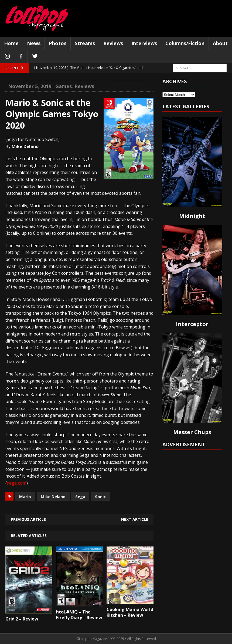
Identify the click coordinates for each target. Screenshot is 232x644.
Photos (58, 43)
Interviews (144, 43)
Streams (85, 43)
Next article (135, 519)
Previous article (28, 519)
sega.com (17, 483)
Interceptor (192, 324)
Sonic (100, 497)
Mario (25, 497)
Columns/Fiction (185, 43)
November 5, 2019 (30, 86)
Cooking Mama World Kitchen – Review (130, 612)
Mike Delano (53, 497)
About (220, 43)
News (34, 43)
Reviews (113, 43)
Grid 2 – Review (22, 619)
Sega (80, 497)
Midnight (192, 216)
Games (64, 86)
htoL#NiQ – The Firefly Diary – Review (79, 615)
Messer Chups (192, 432)
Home (11, 43)
